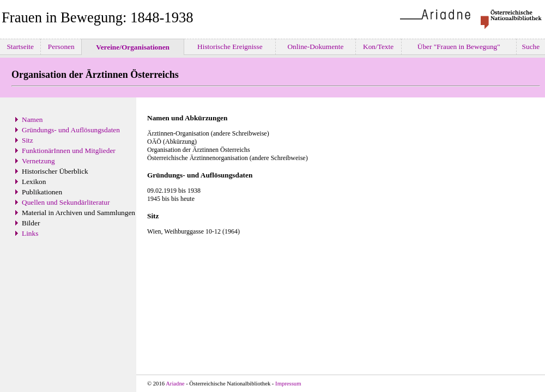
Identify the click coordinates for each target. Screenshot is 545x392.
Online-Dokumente (316, 47)
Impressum (288, 384)
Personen (61, 47)
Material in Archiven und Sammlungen (78, 213)
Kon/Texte (379, 47)
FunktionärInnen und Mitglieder (69, 151)
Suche (531, 47)
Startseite (20, 47)
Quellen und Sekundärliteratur (66, 202)
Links (30, 233)
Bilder (31, 223)
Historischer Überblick (55, 171)
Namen (32, 120)
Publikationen (42, 192)
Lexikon (34, 182)
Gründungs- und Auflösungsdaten (71, 130)
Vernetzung (38, 161)
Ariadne (175, 384)
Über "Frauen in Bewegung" (459, 47)
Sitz (28, 140)
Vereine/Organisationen (133, 47)
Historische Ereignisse (230, 47)
